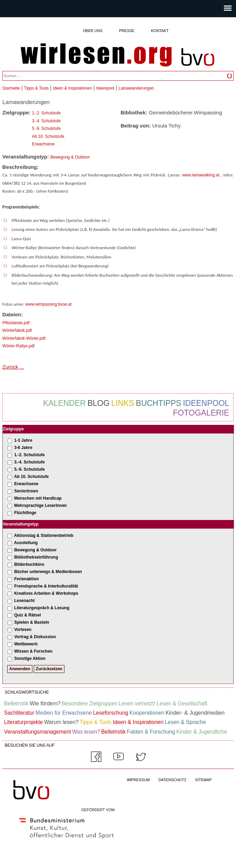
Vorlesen (23, 630)
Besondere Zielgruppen (90, 703)
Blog (99, 403)
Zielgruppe (13, 429)
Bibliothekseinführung (36, 557)
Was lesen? (86, 732)
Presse (127, 31)
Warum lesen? (61, 722)
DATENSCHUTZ (172, 780)
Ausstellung (26, 543)
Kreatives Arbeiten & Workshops (46, 593)
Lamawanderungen (136, 88)
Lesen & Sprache (185, 722)
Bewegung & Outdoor (70, 157)
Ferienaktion (26, 579)
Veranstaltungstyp (21, 524)
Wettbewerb (26, 644)
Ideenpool (105, 88)
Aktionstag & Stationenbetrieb (44, 535)
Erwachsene (43, 144)
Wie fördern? (45, 703)
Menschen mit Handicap (38, 498)
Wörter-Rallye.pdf (18, 346)
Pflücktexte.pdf (16, 323)
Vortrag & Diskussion (35, 637)
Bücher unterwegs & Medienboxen (48, 572)
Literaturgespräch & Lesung (42, 608)
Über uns (93, 31)
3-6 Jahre (23, 448)
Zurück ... (13, 367)
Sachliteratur (19, 713)
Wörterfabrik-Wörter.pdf (24, 338)
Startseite (11, 88)
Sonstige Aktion (30, 658)
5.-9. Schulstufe (46, 129)
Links (123, 403)
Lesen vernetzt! (137, 703)
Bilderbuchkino (29, 564)
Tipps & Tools (36, 88)
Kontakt (160, 31)
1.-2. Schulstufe (46, 113)
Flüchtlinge (25, 513)
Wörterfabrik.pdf (17, 330)
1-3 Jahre (23, 440)
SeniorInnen (26, 491)
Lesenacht (24, 601)
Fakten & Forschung (151, 732)
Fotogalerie (201, 413)
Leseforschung (111, 713)
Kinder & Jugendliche (202, 732)
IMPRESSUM (138, 780)
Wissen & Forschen (33, 651)
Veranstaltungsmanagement (38, 732)
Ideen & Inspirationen (72, 88)
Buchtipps (158, 403)
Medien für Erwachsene (64, 713)
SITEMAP (203, 780)
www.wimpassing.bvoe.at (49, 304)
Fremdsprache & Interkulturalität (46, 586)
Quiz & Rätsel (27, 615)
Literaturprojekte (24, 722)
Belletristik (16, 703)
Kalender (64, 403)
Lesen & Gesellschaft (182, 703)
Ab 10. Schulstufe (48, 136)
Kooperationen (147, 713)
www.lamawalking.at (201, 175)
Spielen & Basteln (32, 622)
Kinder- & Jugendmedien (195, 713)
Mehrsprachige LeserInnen (40, 506)
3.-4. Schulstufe (46, 121)
